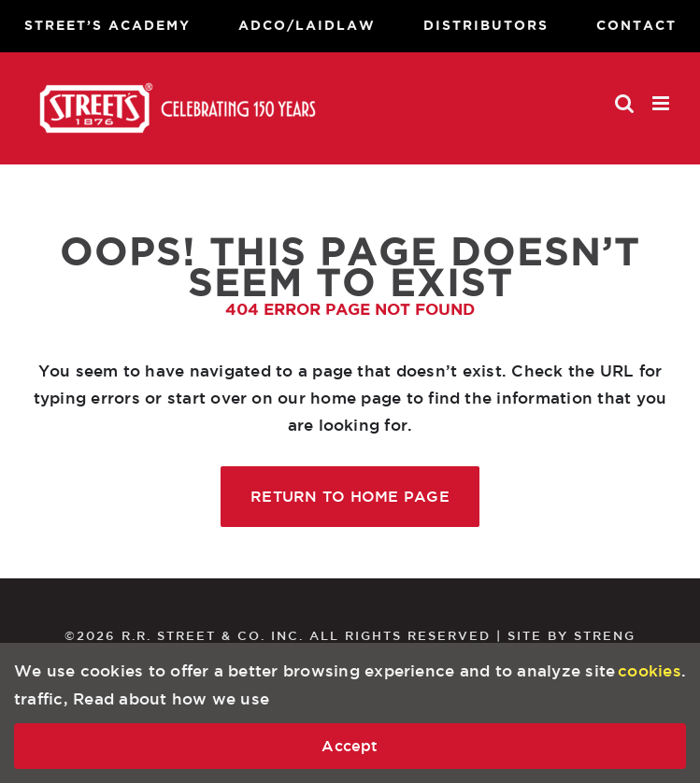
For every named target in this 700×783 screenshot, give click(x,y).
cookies (650, 670)
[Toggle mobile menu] (662, 103)
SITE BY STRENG (571, 635)
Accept (350, 746)
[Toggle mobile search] (624, 103)
